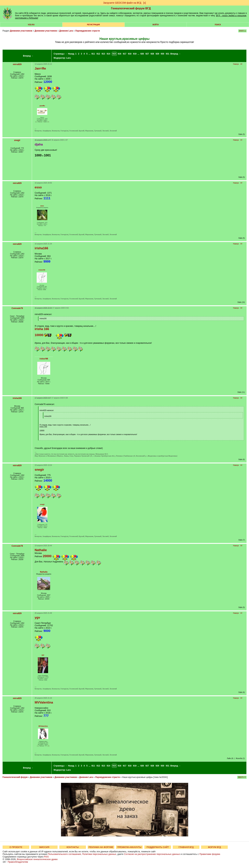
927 (147, 54)
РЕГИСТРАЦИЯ (93, 25)
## (241, 64)
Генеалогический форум (15, 777)
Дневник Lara (66, 31)
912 (98, 54)
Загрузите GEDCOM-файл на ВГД (122, 3)
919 (135, 54)
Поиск (218, 25)
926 (142, 54)
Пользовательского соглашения (64, 854)
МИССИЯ (44, 847)
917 (125, 54)
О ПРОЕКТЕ (16, 847)
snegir (17, 140)
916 (119, 54)
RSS (46, 857)
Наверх (236, 64)
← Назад (70, 54)
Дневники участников (21, 31)
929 (157, 54)
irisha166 (17, 398)
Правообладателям (18, 862)
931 (168, 54)
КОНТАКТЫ (73, 847)
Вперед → (28, 56)
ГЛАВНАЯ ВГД (186, 847)
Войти (156, 25)
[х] (144, 3)
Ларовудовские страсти (87, 31)
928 (152, 54)
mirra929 (17, 64)
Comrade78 (17, 308)
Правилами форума (210, 854)
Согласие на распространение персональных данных (152, 854)
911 (93, 54)
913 (103, 54)
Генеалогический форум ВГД (131, 8)
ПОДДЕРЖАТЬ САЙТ (158, 847)
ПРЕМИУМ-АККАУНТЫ (129, 847)
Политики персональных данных (99, 854)
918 (130, 54)
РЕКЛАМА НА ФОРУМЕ (101, 847)
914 (108, 54)
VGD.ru (31, 25)
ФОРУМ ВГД (215, 847)
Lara (68, 58)
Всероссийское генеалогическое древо (37, 859)
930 (162, 54)
